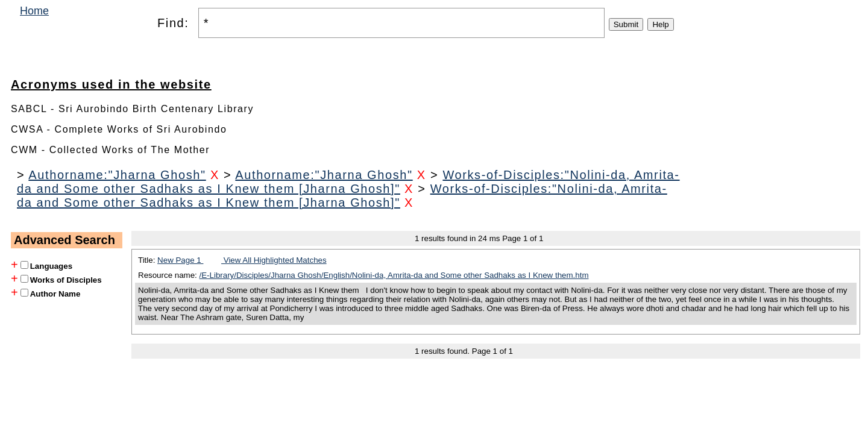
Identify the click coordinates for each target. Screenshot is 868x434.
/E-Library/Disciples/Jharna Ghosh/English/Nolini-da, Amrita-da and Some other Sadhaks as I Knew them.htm (394, 275)
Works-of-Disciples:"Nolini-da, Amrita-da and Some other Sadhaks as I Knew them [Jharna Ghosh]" (348, 182)
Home (34, 11)
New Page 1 (180, 260)
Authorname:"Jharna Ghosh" (117, 175)
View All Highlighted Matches (274, 260)
